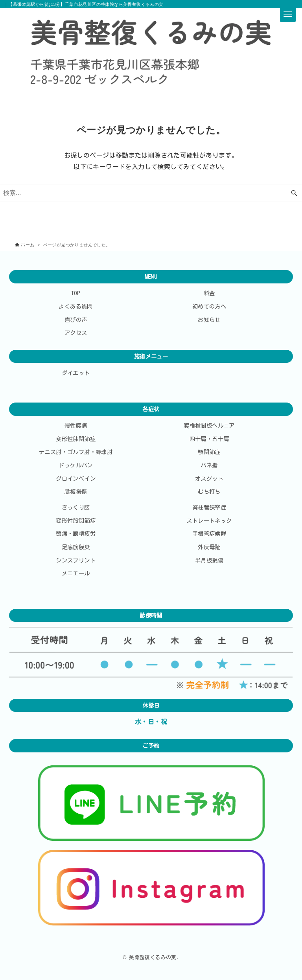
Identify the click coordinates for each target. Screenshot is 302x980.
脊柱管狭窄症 (209, 507)
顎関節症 (209, 452)
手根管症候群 (209, 534)
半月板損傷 (209, 560)
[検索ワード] (151, 193)
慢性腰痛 (76, 426)
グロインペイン (76, 479)
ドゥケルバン (75, 465)
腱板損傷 (76, 492)
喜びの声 (76, 320)
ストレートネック (209, 521)
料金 (209, 293)
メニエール (76, 573)
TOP (76, 293)
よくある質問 (75, 306)
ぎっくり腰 (76, 507)
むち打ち (209, 492)
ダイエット (76, 373)
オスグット (209, 479)
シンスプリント (76, 560)
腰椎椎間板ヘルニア (209, 426)
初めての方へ (209, 306)
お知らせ (209, 320)
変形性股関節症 (76, 521)
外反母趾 (209, 547)
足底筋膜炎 (76, 547)
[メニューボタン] (288, 14)
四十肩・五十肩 (209, 439)
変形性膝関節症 (76, 439)
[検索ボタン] (294, 193)
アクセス (76, 333)
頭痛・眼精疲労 (76, 534)
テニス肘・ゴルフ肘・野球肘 (76, 452)
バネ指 (209, 465)
